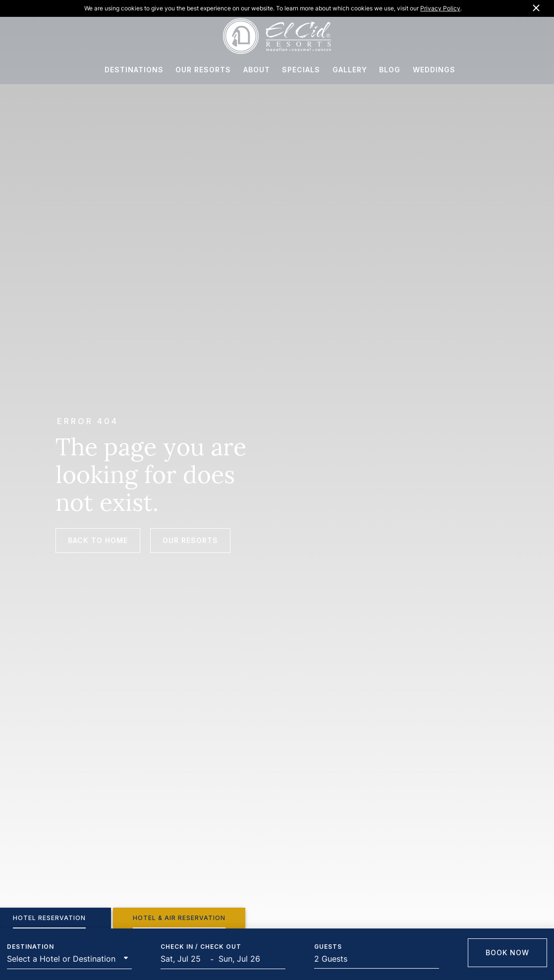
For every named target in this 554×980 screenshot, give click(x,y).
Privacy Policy (440, 8)
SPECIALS (301, 72)
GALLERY (350, 72)
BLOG (390, 72)
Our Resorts (190, 540)
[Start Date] (185, 959)
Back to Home (98, 540)
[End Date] (243, 959)
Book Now (507, 953)
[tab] (179, 918)
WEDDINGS (434, 72)
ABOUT (257, 72)
